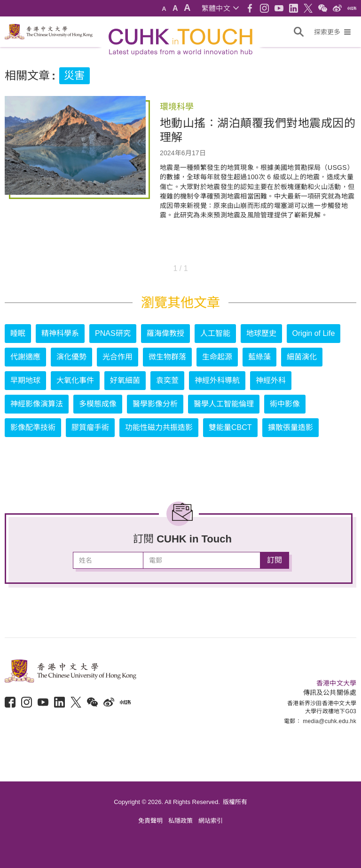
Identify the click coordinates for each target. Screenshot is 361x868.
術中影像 (285, 404)
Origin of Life (314, 333)
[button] (220, 8)
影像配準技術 (33, 427)
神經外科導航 (217, 380)
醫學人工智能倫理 (224, 404)
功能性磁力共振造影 (159, 427)
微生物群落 (167, 357)
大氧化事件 (75, 380)
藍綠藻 (259, 357)
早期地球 (25, 380)
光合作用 (118, 357)
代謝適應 (25, 357)
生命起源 (217, 357)
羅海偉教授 (165, 333)
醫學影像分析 (155, 404)
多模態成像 (98, 404)
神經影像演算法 (37, 404)
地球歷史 (261, 333)
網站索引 (211, 821)
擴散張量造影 (290, 427)
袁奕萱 (167, 380)
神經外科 (271, 380)
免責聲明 (150, 821)
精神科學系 (60, 333)
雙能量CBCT (230, 427)
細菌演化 (302, 357)
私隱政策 (180, 821)
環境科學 (177, 107)
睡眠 (18, 333)
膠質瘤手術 (90, 427)
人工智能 (215, 333)
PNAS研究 (113, 333)
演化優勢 (71, 357)
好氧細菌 (125, 380)
